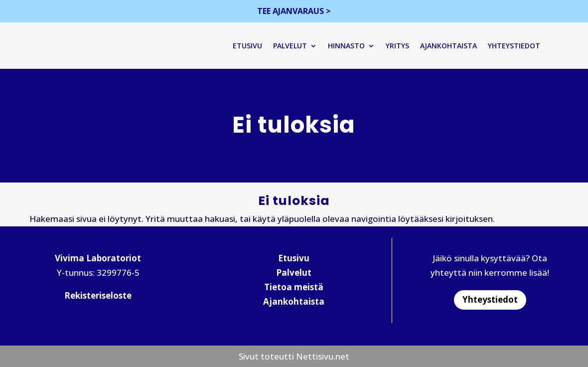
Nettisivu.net (323, 357)
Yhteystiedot (518, 46)
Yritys (401, 46)
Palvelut (294, 46)
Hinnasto (350, 46)
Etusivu (251, 46)
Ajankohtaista (452, 46)
